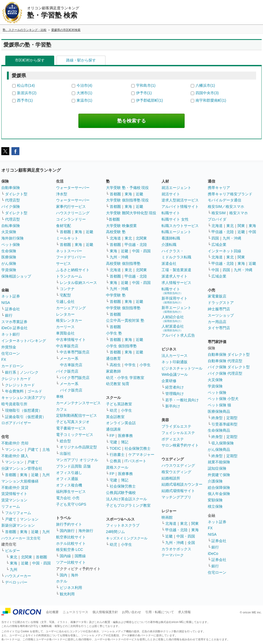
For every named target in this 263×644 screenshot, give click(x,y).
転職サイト (171, 213)
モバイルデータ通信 (224, 200)
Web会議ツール (175, 374)
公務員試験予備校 (121, 493)
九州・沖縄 (119, 257)
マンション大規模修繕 (20, 481)
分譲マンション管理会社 (22, 468)
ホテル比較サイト (71, 543)
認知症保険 (217, 468)
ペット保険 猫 (219, 405)
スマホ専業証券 (14, 322)
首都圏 (11, 475)
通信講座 (113, 429)
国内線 (65, 556)
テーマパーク (173, 555)
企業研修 (169, 381)
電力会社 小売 (68, 498)
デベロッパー (16, 582)
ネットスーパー (69, 251)
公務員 (115, 461)
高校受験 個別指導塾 (123, 263)
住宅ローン (11, 353)
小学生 (145, 365)
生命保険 (9, 251)
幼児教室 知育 (118, 384)
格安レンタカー (69, 320)
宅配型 (65, 295)
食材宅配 (63, 226)
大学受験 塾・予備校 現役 (128, 188)
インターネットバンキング (24, 341)
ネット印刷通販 (175, 362)
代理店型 (12, 200)
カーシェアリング (71, 308)
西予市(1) (25, 100)
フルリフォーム (18, 513)
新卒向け (173, 406)
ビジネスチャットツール (182, 368)
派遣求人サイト (175, 276)
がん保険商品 (219, 449)
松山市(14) (26, 85)
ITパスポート (135, 461)
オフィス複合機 (69, 485)
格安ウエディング (176, 472)
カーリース (65, 327)
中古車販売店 (67, 346)
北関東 (27, 557)
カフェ (62, 409)
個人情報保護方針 (105, 612)
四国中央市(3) (207, 93)
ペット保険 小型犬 (223, 399)
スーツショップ (221, 315)
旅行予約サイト (69, 524)
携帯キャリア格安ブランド (230, 194)
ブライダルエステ (176, 426)
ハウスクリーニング (73, 213)
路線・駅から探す (81, 60)
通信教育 (113, 358)
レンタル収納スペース (78, 283)
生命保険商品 (219, 430)
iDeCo (213, 554)
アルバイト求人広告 (178, 335)
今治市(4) (84, 85)
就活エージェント (176, 188)
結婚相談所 (171, 478)
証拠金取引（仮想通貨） (26, 417)
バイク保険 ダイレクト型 (229, 367)
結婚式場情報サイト (178, 491)
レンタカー (65, 314)
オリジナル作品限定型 (78, 447)
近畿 (35, 475)
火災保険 (9, 232)
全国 (191, 543)
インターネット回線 (224, 251)
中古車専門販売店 (75, 352)
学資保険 (9, 270)
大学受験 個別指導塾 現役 (128, 200)
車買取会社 (65, 333)
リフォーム (11, 506)
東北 (14, 557)
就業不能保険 (219, 462)
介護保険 (215, 481)
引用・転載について (160, 612)
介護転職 (169, 245)
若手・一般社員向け (182, 400)
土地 (46, 449)
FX (4, 360)
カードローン (12, 366)
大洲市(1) (84, 93)
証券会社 (12, 309)
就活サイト (171, 194)
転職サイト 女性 (175, 219)
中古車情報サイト (71, 340)
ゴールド (35, 391)
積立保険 (215, 506)
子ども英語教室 (119, 404)
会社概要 (52, 612)
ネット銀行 (11, 334)
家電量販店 (217, 296)
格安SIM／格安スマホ (226, 207)
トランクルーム (69, 276)
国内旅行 (67, 531)
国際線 (80, 556)
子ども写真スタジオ (73, 422)
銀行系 (11, 372)
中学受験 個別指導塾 (123, 308)
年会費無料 (14, 391)
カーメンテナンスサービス (78, 403)
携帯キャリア (219, 188)
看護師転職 (171, 238)
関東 (195, 523)
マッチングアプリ (176, 497)
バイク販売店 (67, 371)
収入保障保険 (223, 443)
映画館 (167, 517)
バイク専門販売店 (75, 378)
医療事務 (125, 436)
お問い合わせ (131, 612)
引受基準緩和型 (224, 424)
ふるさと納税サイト (73, 270)
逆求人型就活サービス (180, 200)
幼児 (113, 410)
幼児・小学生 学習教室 (125, 378)
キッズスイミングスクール (127, 538)
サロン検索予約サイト (180, 445)
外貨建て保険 (219, 475)
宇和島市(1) (146, 85)
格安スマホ (239, 213)
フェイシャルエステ (178, 433)
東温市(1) (84, 100)
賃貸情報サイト (14, 494)
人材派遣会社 (173, 328)
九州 (46, 475)
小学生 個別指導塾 (121, 346)
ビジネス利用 (71, 588)
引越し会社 (65, 302)
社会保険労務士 (138, 448)
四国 (215, 238)
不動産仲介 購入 (15, 456)
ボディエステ (173, 439)
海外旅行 (86, 531)
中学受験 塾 (116, 295)
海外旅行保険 (12, 238)
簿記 (125, 442)
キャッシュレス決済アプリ (24, 398)
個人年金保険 (219, 494)
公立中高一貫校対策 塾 (125, 320)
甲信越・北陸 (136, 245)
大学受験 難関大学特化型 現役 (131, 213)
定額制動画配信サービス (77, 415)
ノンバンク (29, 372)
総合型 (65, 441)
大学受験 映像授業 (121, 226)
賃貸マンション (14, 500)
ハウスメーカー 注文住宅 (21, 538)
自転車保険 (11, 226)
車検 (60, 397)
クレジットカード (16, 379)
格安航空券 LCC (70, 550)
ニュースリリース (75, 612)
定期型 (232, 418)
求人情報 (184, 612)
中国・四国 (41, 563)
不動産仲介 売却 (15, 443)
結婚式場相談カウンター (182, 484)
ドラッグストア (221, 303)
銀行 (9, 315)
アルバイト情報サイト (180, 207)
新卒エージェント (176, 309)
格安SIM (219, 213)
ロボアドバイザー (16, 423)
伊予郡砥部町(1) (149, 100)
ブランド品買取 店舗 (73, 466)
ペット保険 (11, 245)
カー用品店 (217, 322)
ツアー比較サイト (71, 562)
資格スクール (117, 467)
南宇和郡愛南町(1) (211, 100)
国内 (63, 575)
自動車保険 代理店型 (225, 361)
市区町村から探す (30, 60)
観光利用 (67, 594)
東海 (24, 475)
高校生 (115, 365)
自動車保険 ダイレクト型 (229, 354)
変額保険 (215, 500)
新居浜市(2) (27, 93)
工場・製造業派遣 (176, 270)
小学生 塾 (114, 333)
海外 (75, 575)
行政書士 (117, 455)
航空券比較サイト (71, 537)
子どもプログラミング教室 (128, 505)
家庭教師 (113, 371)
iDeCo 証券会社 (14, 328)
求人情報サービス (176, 283)
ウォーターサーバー (73, 188)
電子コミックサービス (75, 435)
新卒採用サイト (175, 300)
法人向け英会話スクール (126, 499)
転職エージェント (176, 232)
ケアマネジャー (141, 455)
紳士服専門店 (219, 309)
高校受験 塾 (116, 232)
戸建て (33, 449)
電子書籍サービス (71, 428)
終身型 (217, 418)
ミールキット (67, 238)
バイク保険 (11, 207)
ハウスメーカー (18, 576)
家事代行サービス (71, 207)
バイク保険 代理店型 (225, 373)
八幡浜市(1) (205, 85)
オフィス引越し (69, 473)
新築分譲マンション (18, 525)
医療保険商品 (219, 411)
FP (112, 436)
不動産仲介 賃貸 (15, 488)
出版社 (65, 453)
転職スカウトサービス (180, 226)
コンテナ (67, 289)
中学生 (130, 365)
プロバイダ (217, 219)
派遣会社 (169, 263)
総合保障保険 (219, 488)
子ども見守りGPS (71, 504)
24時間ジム (116, 532)
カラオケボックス (176, 549)
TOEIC (115, 448)
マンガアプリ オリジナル (77, 460)
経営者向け (175, 387)
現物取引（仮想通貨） (24, 410)
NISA (6, 303)
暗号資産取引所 (14, 404)
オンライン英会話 (121, 423)
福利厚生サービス (71, 492)
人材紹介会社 (173, 319)
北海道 (115, 238)
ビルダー (12, 551)
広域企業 (219, 245)
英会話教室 (115, 417)
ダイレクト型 (16, 194)
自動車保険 (11, 188)
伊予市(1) (144, 93)
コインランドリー (71, 219)
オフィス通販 (67, 479)
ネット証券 (11, 296)
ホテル (62, 581)
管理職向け (175, 394)
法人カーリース (175, 356)
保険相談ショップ (16, 276)
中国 (252, 232)
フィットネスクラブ (123, 525)
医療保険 (9, 257)
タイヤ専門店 (219, 328)
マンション (14, 449)
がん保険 (9, 263)
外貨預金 (9, 347)
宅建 (113, 442)
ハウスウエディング (178, 465)
